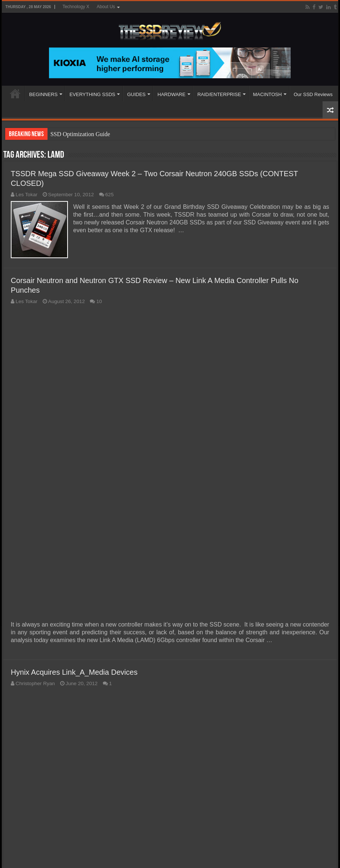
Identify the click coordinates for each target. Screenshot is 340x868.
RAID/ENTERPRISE (219, 94)
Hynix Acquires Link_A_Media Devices (74, 672)
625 (110, 195)
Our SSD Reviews (313, 94)
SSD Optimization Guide (80, 134)
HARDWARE (171, 94)
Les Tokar (27, 195)
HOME (15, 93)
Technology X (76, 7)
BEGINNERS (44, 94)
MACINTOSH (267, 94)
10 (99, 301)
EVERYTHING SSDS (92, 94)
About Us (106, 7)
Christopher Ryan (35, 683)
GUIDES (136, 94)
